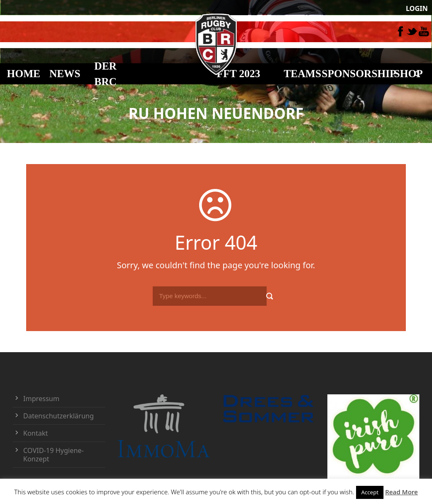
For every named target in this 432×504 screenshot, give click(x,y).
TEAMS (302, 74)
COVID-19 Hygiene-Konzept (54, 455)
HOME (23, 74)
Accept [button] (370, 492)
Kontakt (36, 433)
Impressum (41, 399)
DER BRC (106, 74)
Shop (408, 74)
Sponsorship (359, 74)
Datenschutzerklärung (58, 416)
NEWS (65, 74)
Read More (401, 492)
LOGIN (417, 8)
